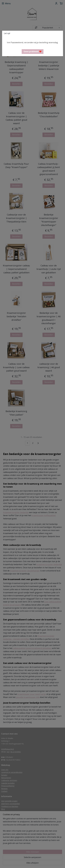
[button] (33, 52)
